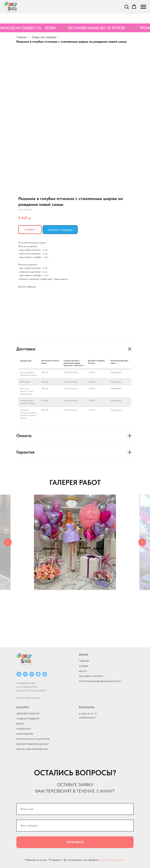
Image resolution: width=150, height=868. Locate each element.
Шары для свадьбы (44, 37)
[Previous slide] (8, 542)
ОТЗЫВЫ (84, 666)
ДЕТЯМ (20, 724)
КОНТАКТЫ (87, 707)
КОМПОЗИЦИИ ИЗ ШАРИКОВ (33, 739)
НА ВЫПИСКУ (24, 729)
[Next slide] (142, 542)
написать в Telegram (60, 230)
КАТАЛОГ (23, 707)
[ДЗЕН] (38, 674)
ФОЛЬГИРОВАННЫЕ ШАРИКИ (33, 744)
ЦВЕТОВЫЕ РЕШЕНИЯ (28, 714)
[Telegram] (25, 674)
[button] (127, 7)
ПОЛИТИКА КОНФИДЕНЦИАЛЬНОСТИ (100, 681)
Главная (21, 37)
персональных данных (113, 860)
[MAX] (45, 674)
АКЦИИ (83, 671)
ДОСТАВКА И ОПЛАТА (91, 676)
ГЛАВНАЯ (84, 661)
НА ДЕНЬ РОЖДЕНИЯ (28, 719)
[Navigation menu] (143, 7)
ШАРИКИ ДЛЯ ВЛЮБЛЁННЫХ (32, 749)
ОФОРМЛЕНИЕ (25, 734)
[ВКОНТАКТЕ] (19, 674)
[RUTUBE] (32, 674)
